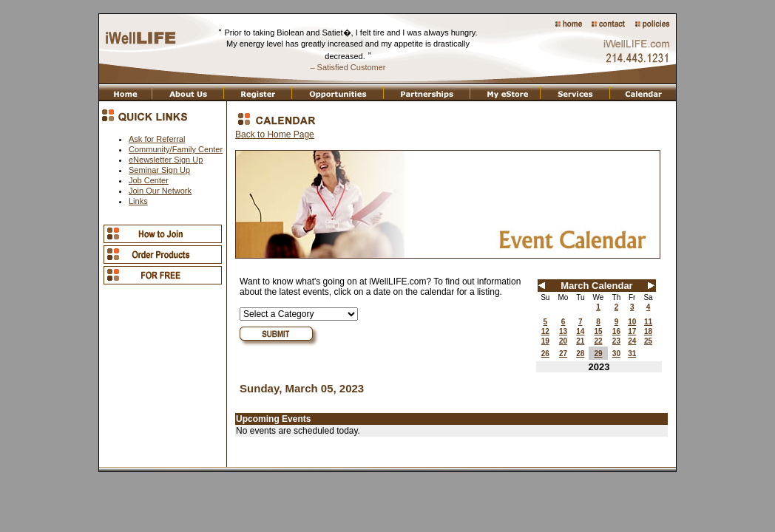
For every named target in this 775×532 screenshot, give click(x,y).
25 (648, 341)
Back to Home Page (275, 134)
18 (648, 331)
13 (563, 331)
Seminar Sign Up (159, 170)
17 (632, 331)
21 (580, 341)
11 (648, 322)
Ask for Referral (157, 139)
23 (616, 341)
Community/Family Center (176, 149)
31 (632, 354)
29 (598, 354)
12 (545, 331)
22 (598, 341)
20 (563, 341)
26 (545, 354)
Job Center (149, 180)
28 (580, 354)
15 (598, 331)
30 (616, 354)
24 (632, 341)
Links (138, 201)
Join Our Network (160, 191)
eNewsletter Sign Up (166, 160)
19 (545, 341)
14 (580, 331)
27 (563, 354)
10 (632, 322)
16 (616, 331)
